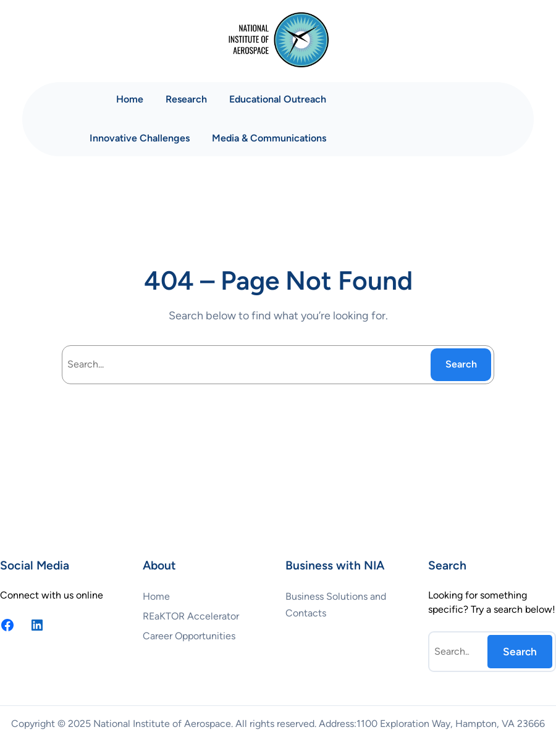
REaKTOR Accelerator (191, 616)
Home (130, 99)
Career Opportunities (189, 636)
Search (461, 364)
